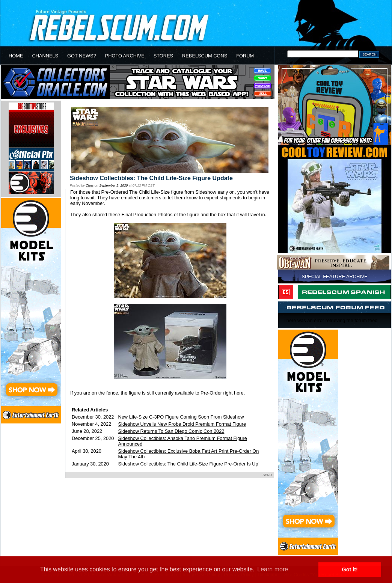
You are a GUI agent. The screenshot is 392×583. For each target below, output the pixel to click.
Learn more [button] (273, 569)
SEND (267, 475)
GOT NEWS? (82, 56)
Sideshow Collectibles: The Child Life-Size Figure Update (151, 178)
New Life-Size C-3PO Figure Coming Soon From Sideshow (181, 417)
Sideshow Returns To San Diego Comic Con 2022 (171, 431)
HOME (16, 56)
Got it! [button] (350, 569)
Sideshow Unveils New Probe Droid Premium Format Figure (182, 424)
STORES (163, 56)
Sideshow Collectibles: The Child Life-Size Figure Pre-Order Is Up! (189, 464)
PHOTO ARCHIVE (125, 56)
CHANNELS (45, 56)
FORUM (245, 56)
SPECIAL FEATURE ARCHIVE (335, 276)
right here (234, 393)
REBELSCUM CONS (205, 56)
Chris (90, 185)
